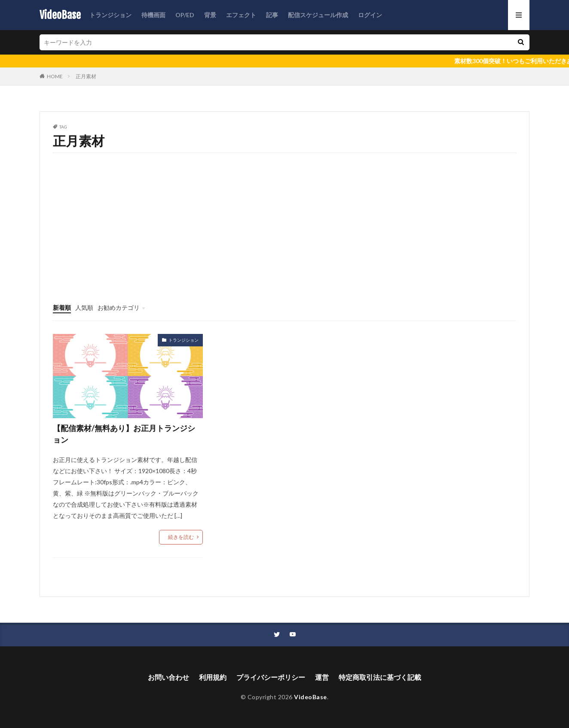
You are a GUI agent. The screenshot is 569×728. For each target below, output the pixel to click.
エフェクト (241, 15)
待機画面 (153, 15)
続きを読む (181, 537)
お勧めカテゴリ (119, 307)
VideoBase (60, 15)
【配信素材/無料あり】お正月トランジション (124, 434)
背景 (210, 15)
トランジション (110, 15)
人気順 (84, 307)
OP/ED (185, 15)
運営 (322, 677)
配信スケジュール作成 (318, 15)
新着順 (62, 307)
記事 (272, 15)
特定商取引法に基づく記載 (380, 677)
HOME (55, 76)
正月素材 (86, 76)
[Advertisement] (284, 239)
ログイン (370, 15)
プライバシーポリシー (271, 677)
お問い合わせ (168, 677)
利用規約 (213, 677)
